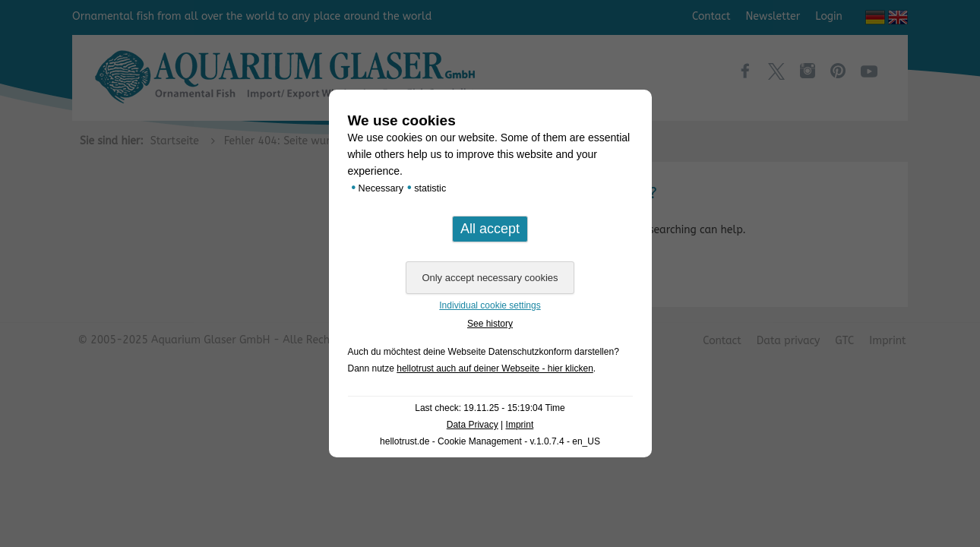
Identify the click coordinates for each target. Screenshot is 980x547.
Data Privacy (473, 425)
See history (490, 324)
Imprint (520, 425)
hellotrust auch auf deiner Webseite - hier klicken (495, 368)
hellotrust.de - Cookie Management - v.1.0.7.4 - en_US (490, 441)
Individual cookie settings (490, 305)
